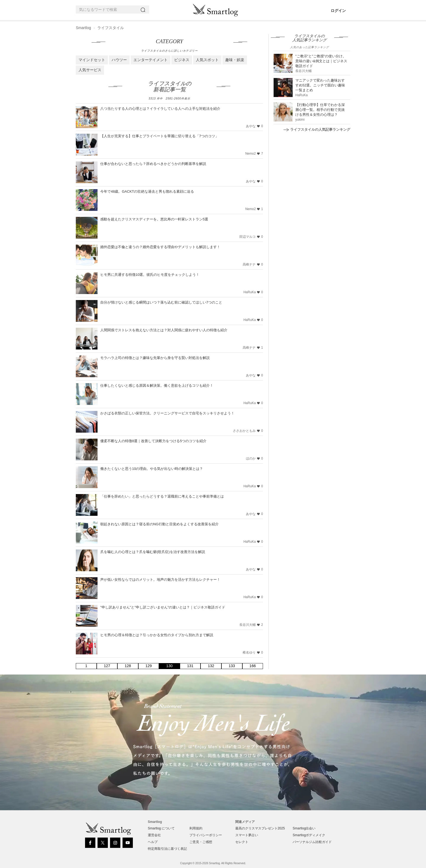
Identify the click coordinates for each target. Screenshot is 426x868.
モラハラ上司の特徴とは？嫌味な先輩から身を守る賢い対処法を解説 (155, 358)
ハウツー (119, 60)
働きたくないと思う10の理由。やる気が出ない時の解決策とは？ (152, 469)
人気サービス (90, 70)
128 (128, 666)
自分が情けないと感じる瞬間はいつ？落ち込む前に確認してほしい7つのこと (161, 302)
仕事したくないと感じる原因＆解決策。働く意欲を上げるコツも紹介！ (157, 385)
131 (190, 666)
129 (148, 666)
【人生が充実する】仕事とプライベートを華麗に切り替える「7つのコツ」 (159, 136)
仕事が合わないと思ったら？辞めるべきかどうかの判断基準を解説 (153, 164)
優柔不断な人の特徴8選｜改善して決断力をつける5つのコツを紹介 (153, 441)
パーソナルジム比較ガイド (312, 842)
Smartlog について (161, 828)
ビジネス (182, 60)
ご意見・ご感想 (201, 842)
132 (211, 666)
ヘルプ (153, 842)
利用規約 (196, 828)
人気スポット (207, 60)
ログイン (338, 11)
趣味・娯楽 (235, 60)
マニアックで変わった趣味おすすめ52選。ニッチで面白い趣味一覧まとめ (320, 85)
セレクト (242, 842)
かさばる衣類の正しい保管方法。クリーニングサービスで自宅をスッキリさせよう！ (167, 413)
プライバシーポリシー (206, 835)
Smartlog (83, 28)
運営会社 (154, 835)
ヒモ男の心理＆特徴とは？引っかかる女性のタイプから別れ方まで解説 (157, 635)
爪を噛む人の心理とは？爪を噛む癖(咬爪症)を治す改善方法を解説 (153, 552)
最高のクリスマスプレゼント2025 (260, 828)
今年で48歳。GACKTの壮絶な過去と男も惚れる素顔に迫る (147, 191)
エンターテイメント (151, 60)
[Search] (144, 10)
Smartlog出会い (304, 828)
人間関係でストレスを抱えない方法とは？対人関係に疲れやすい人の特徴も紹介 (164, 330)
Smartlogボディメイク (309, 835)
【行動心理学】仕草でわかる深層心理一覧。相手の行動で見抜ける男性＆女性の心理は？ (320, 110)
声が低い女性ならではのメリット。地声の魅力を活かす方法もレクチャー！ (160, 580)
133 (232, 666)
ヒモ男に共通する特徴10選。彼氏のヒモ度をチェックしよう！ (150, 275)
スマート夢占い (247, 835)
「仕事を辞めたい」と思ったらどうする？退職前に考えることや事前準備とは (162, 496)
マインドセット (92, 60)
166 (253, 666)
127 (107, 666)
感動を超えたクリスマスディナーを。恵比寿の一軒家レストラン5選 (154, 219)
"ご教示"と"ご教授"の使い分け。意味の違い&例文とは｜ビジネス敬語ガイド (321, 61)
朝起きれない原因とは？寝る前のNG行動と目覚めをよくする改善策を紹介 (159, 524)
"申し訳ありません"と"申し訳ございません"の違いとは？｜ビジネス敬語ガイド (163, 607)
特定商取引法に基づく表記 (167, 849)
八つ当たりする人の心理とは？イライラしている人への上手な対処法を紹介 (160, 109)
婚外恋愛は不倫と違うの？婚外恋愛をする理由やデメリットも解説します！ (160, 247)
